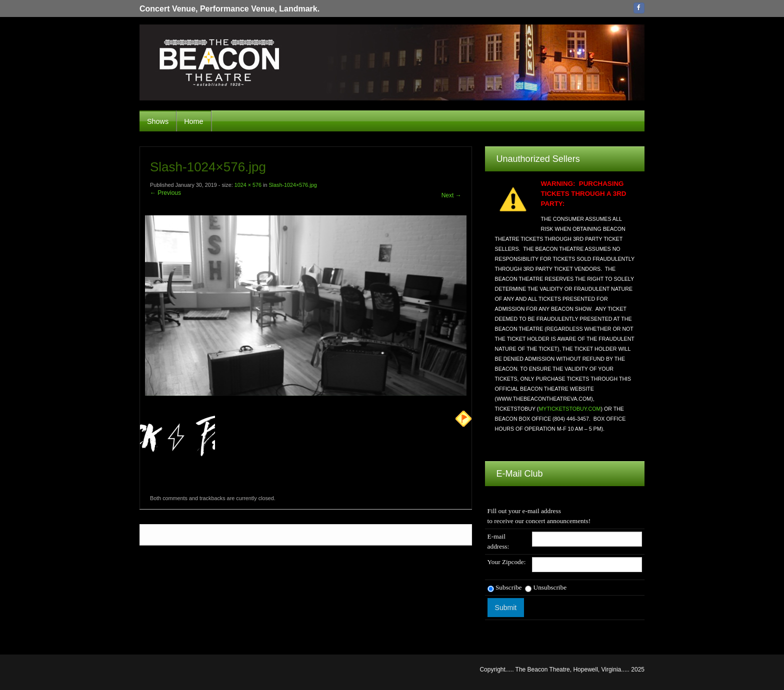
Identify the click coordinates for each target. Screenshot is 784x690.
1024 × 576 (248, 185)
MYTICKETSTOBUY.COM (569, 409)
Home (193, 121)
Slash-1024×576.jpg (292, 185)
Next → (451, 195)
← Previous (165, 193)
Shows (158, 121)
